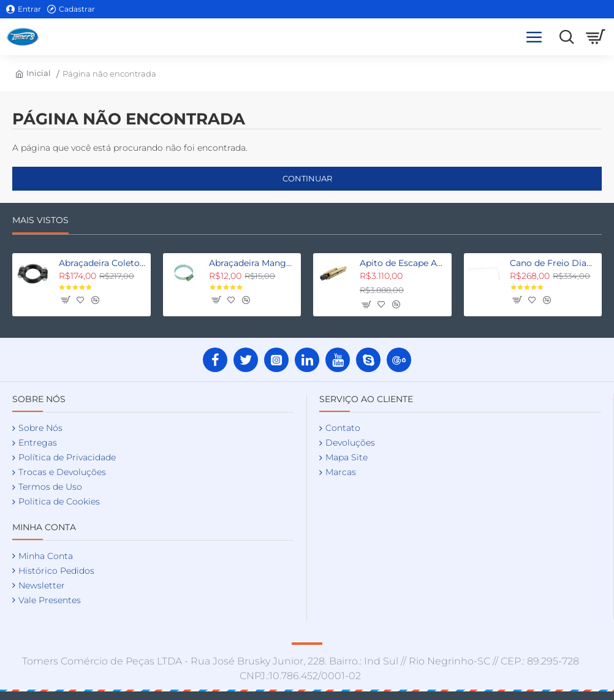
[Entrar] (24, 10)
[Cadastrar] (71, 10)
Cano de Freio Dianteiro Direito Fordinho (554, 263)
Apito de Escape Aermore (404, 263)
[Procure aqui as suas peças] (563, 37)
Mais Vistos (40, 220)
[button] (65, 300)
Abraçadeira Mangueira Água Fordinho (253, 263)
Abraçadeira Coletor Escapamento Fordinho (103, 263)
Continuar (307, 178)
